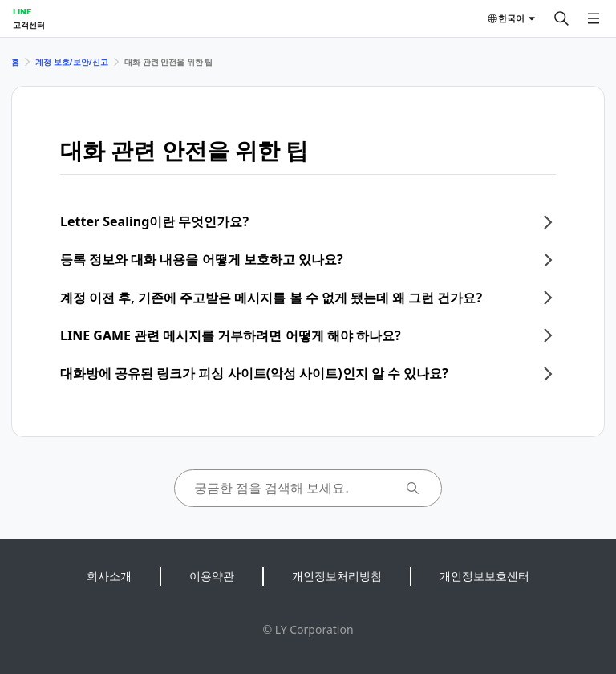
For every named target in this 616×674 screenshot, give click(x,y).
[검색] (561, 18)
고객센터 (29, 25)
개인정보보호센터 (484, 576)
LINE (22, 11)
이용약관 (212, 576)
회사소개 (109, 576)
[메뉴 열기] (594, 18)
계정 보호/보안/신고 (72, 62)
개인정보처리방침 (337, 576)
